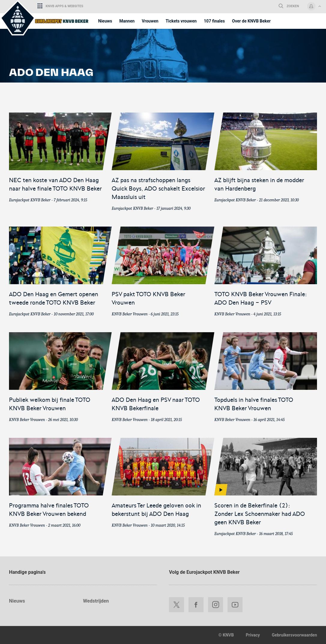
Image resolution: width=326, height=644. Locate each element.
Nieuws (17, 601)
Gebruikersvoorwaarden (294, 635)
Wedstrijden (96, 601)
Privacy (253, 635)
